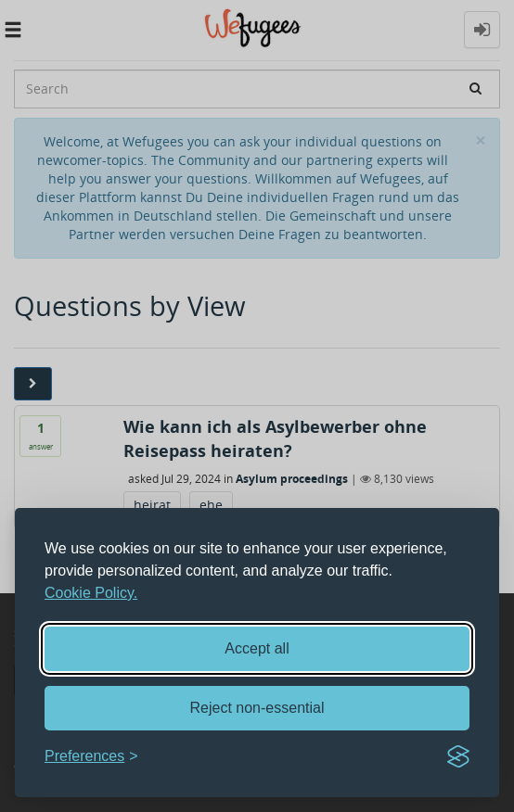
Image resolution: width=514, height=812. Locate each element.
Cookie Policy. (91, 593)
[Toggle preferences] (91, 757)
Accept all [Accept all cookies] (257, 648)
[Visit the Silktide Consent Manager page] (458, 756)
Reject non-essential (257, 708)
